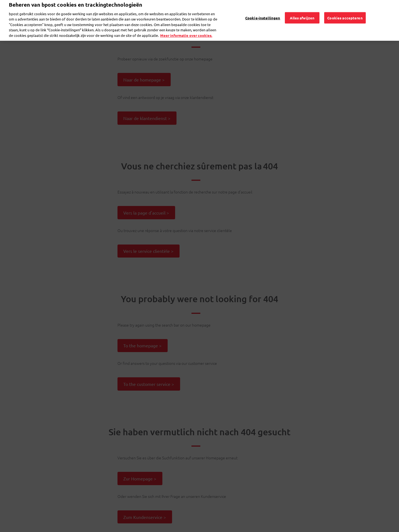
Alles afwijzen (302, 10)
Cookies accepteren (345, 10)
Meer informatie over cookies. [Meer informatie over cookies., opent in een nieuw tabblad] (186, 27)
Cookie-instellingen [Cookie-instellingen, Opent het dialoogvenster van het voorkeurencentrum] (263, 10)
